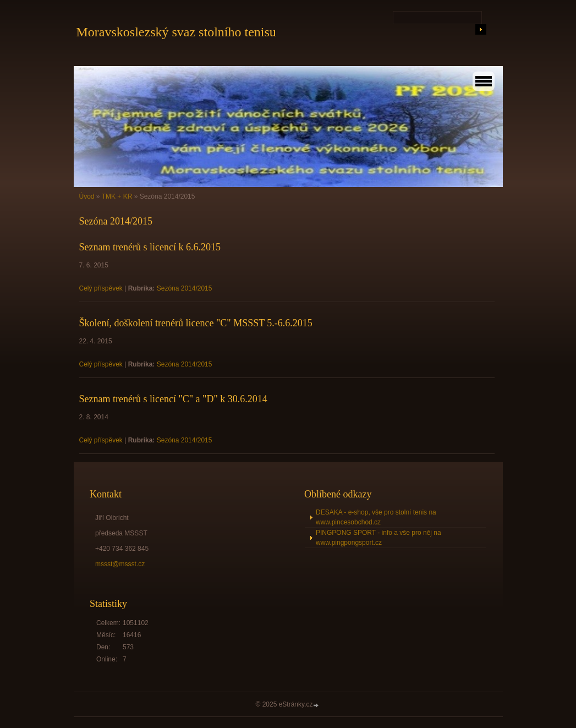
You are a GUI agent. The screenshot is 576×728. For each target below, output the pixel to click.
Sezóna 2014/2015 (185, 288)
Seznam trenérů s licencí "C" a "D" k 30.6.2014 (173, 399)
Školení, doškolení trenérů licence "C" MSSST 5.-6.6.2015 (196, 323)
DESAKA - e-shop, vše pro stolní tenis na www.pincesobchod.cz (376, 517)
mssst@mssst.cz (120, 564)
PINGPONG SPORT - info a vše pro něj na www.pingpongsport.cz (378, 538)
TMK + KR (117, 196)
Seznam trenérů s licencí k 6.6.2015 (150, 247)
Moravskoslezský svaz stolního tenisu (176, 32)
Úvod (87, 196)
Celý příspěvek (101, 288)
